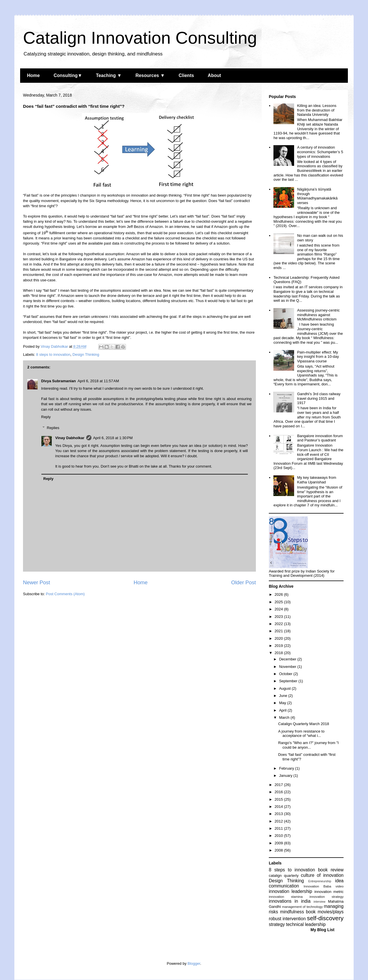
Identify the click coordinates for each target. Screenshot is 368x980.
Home (33, 75)
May (283, 703)
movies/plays (331, 912)
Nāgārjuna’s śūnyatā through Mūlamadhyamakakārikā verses (317, 196)
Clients (186, 75)
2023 (279, 617)
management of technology (302, 907)
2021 (279, 631)
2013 (279, 814)
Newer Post (37, 583)
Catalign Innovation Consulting (140, 38)
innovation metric (329, 892)
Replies (53, 428)
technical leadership (306, 924)
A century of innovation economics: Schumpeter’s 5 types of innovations (320, 152)
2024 (279, 609)
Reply (46, 417)
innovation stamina (286, 897)
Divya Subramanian (59, 381)
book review (331, 870)
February (287, 768)
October (286, 674)
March (285, 717)
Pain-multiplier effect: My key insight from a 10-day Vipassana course (318, 357)
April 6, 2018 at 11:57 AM (98, 381)
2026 (279, 594)
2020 (279, 638)
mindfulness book (298, 912)
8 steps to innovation (53, 354)
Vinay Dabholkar (70, 438)
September (289, 681)
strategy (277, 924)
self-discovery (325, 918)
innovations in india (290, 901)
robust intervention (287, 919)
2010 (279, 836)
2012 (279, 821)
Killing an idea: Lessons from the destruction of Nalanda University (317, 110)
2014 (279, 807)
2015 (279, 799)
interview (320, 902)
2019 (279, 646)
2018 (279, 653)
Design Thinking (86, 354)
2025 (279, 602)
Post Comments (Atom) (65, 594)
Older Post (244, 583)
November (288, 667)
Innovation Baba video (324, 886)
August (285, 688)
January (286, 776)
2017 (279, 785)
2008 (279, 850)
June (284, 696)
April (283, 710)
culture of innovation (322, 875)
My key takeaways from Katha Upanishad (317, 480)
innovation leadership (291, 891)
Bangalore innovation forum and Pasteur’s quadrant (320, 438)
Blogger (194, 963)
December (288, 659)
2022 (279, 624)
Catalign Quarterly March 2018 (303, 724)
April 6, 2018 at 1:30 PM (113, 438)
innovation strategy (327, 897)
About (214, 75)
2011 (279, 828)
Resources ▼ (150, 75)
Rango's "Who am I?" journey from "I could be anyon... (308, 745)
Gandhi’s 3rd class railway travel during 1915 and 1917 (319, 398)
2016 (279, 792)
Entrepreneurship (320, 881)
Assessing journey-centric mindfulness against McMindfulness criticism (318, 315)
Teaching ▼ (109, 75)
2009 (279, 843)
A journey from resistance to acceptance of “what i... (301, 734)
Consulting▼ (68, 75)
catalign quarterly (284, 876)
